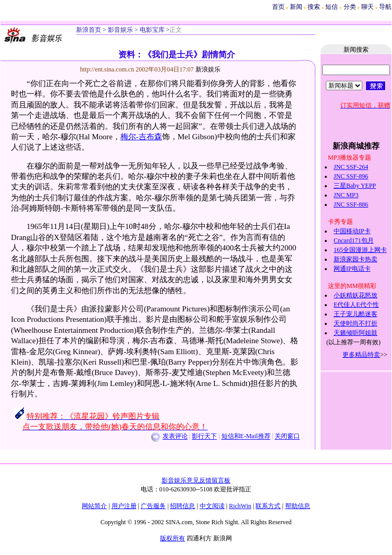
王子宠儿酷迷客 (356, 314)
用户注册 (124, 506)
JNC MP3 (346, 195)
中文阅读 (212, 506)
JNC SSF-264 (351, 167)
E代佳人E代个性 (356, 305)
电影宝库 (151, 30)
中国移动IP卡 (352, 231)
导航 (385, 7)
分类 (350, 7)
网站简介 (94, 506)
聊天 (367, 7)
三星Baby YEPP (355, 186)
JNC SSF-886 (351, 204)
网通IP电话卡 (352, 269)
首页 (278, 7)
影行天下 (204, 437)
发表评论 (175, 437)
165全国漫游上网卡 (360, 250)
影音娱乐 (120, 30)
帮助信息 (298, 506)
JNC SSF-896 (351, 176)
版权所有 (173, 538)
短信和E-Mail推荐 (246, 437)
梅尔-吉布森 (141, 137)
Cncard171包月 (354, 240)
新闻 (296, 7)
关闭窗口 (287, 437)
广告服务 (153, 506)
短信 (332, 7)
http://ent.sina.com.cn (108, 69)
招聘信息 (182, 506)
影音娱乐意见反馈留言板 (196, 480)
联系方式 (268, 506)
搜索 (315, 7)
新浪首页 (89, 30)
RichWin (240, 506)
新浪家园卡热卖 (356, 259)
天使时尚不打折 (356, 323)
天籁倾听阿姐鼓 (356, 333)
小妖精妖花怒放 (356, 295)
